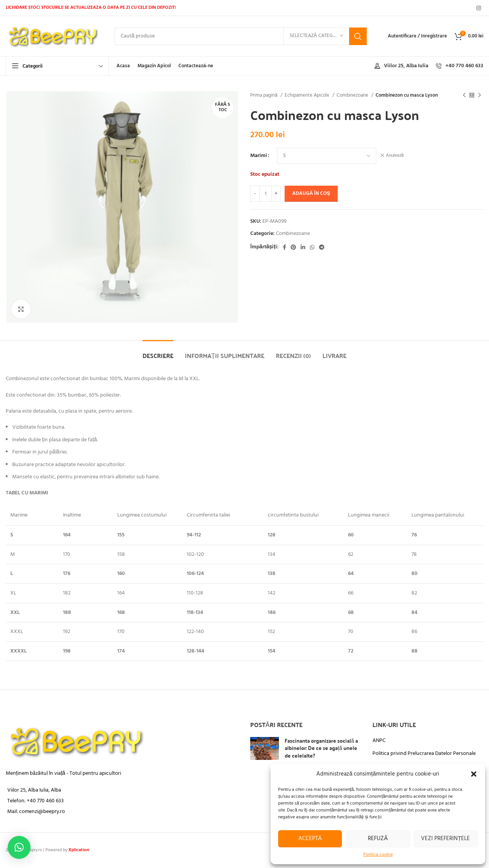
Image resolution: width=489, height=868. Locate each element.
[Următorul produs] (479, 96)
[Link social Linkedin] (303, 247)
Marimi (259, 156)
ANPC (379, 741)
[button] (474, 774)
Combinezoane (353, 95)
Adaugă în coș (311, 194)
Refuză (378, 839)
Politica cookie (378, 855)
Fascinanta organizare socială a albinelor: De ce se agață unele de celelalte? (321, 748)
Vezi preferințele (445, 839)
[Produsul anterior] (464, 96)
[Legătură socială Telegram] (322, 247)
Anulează (395, 156)
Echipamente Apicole (308, 95)
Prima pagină (264, 95)
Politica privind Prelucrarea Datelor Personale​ (424, 754)
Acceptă (310, 839)
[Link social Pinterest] (293, 247)
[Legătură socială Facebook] (284, 247)
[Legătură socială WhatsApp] (312, 247)
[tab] (158, 352)
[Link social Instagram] (479, 8)
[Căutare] (241, 36)
